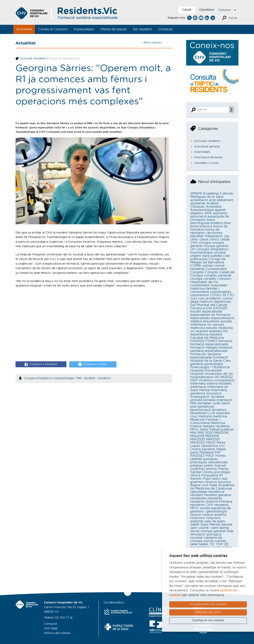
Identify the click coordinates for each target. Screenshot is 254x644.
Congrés (197, 272)
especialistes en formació (210, 315)
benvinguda (200, 223)
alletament (225, 200)
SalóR (195, 525)
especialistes (212, 312)
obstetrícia (210, 446)
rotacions (198, 518)
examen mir (219, 331)
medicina (220, 416)
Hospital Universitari (206, 371)
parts (194, 452)
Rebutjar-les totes (208, 612)
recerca (211, 482)
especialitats (200, 318)
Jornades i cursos (207, 163)
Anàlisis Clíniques (205, 205)
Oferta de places (113, 29)
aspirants (220, 213)
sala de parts (215, 521)
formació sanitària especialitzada (211, 349)
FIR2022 (197, 341)
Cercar (233, 18)
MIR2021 (213, 439)
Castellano (207, 10)
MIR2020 (198, 439)
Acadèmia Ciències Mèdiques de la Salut (212, 195)
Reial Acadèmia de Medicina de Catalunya (212, 487)
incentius (206, 380)
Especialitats (84, 29)
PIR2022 (197, 456)
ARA (208, 213)
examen (202, 331)
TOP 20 (222, 544)
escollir (196, 312)
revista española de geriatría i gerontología (210, 510)
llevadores (198, 413)
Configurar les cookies (208, 620)
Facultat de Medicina (207, 338)
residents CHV (202, 505)
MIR (79, 378)
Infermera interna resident (211, 384)
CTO (230, 295)
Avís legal (51, 628)
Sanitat (227, 525)
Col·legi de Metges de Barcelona (208, 261)
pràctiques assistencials (209, 462)
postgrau (211, 459)
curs (194, 298)
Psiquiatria (210, 475)
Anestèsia (214, 207)
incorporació (224, 380)
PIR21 (210, 456)
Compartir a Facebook (41, 365)
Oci (222, 446)
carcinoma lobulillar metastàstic (207, 235)
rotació (196, 515)
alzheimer (198, 203)
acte (212, 200)
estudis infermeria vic (211, 323)
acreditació (199, 200)
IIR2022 (226, 377)
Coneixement (216, 269)
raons (216, 479)
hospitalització (202, 377)
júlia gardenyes (202, 407)
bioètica (217, 223)
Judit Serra (221, 403)
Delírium (206, 302)
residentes (198, 498)
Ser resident (142, 29)
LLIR (211, 413)
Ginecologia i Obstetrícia (210, 367)
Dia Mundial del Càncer (209, 305)
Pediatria (206, 452)
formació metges (204, 348)
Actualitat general (207, 147)
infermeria (198, 387)
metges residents (216, 426)
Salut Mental (210, 525)
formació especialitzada (209, 344)
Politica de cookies (57, 633)
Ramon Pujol (200, 479)
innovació (214, 393)
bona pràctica (201, 226)
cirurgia (205, 243)
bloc (228, 223)
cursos (227, 298)
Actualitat (24, 29)
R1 (221, 475)
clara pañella (212, 256)
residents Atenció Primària (211, 502)
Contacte (165, 29)
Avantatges (202, 152)
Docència (198, 308)
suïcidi (208, 541)
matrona (205, 416)
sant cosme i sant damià (210, 528)
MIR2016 (222, 433)
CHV (194, 243)
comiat (207, 266)
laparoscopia (200, 410)
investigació (200, 397)
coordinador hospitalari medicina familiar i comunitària (209, 289)
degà (194, 302)
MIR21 (211, 443)
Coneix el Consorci (53, 29)
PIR (217, 452)
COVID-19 (218, 295)
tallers (204, 544)
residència (216, 492)
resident (90, 378)
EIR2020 (220, 308)
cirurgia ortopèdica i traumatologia (49, 378)
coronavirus (200, 295)
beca (211, 220)
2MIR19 (196, 194)
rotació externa (214, 515)
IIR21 (194, 380)
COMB (196, 266)
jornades (204, 403)
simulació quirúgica (206, 534)
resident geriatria (218, 495)
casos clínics (209, 239)
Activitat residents (33, 59)
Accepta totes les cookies (208, 604)
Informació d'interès (208, 158)
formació (225, 341)
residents (104, 378)
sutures (220, 541)
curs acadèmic (210, 298)
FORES (211, 341)
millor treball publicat (217, 430)
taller (194, 544)
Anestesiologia (202, 210)
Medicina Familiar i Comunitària (205, 421)
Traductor (225, 10)
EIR (209, 308)
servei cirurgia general (208, 531)
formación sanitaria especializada (205, 356)
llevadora (219, 410)
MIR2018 (197, 436)
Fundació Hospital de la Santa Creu (210, 359)
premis (211, 469)
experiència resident (206, 334)
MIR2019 (212, 436)
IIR (217, 377)
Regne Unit (199, 485)
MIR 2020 (206, 433)
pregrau (197, 466)
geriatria (197, 364)
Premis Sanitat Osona (209, 471)
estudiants (211, 321)
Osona (195, 449)
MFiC (194, 430)
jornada (196, 400)
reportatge (199, 492)
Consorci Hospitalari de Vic (211, 280)
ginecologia (214, 364)
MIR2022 (198, 443)
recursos (224, 482)
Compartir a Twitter (93, 365)
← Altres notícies (151, 43)
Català (187, 10)
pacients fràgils (214, 449)
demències (222, 302)
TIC (212, 544)
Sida (230, 531)
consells (210, 279)
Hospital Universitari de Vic (212, 374)
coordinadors (221, 292)
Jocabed (217, 397)
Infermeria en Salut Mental (209, 389)
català (225, 239)
